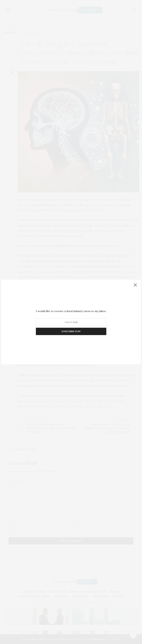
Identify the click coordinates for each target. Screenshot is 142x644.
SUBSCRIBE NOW (71, 331)
